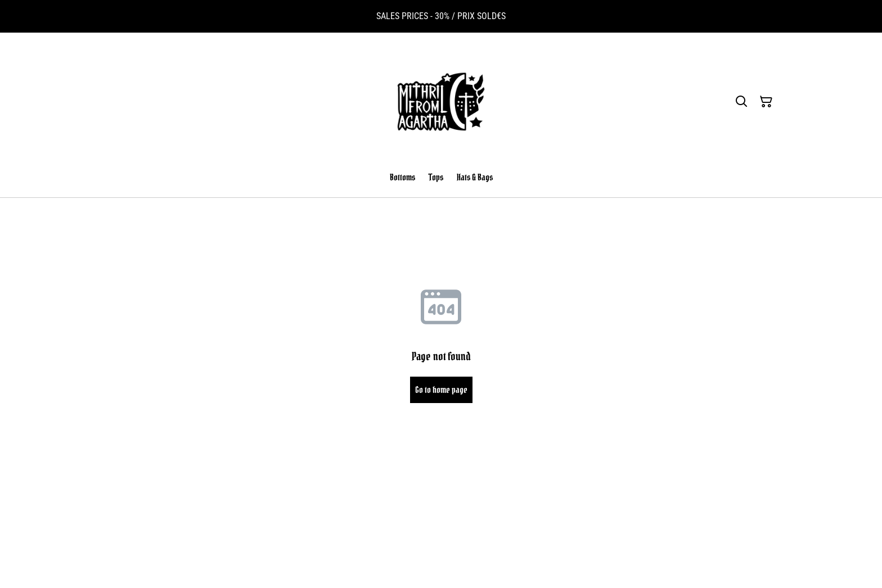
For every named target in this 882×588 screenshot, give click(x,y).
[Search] (741, 102)
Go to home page (441, 390)
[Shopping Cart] (766, 102)
